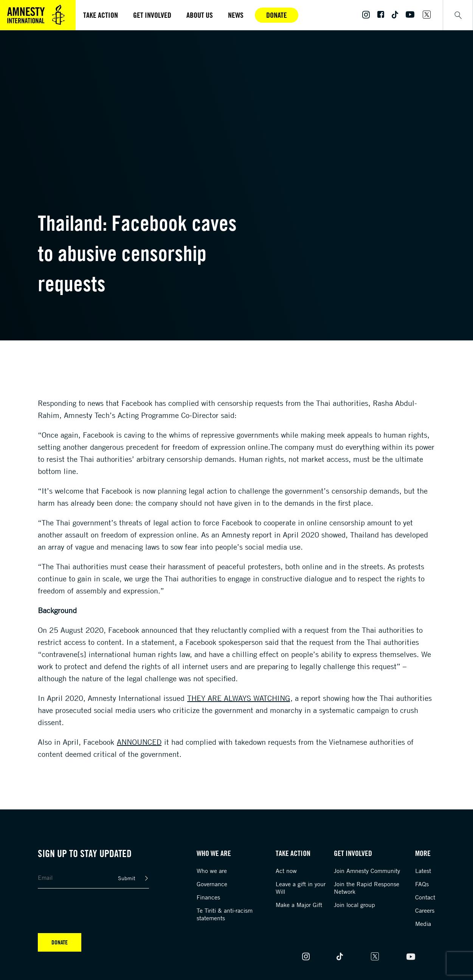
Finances (208, 897)
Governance (212, 884)
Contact (425, 897)
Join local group (354, 905)
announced (139, 742)
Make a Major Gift (299, 905)
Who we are (212, 871)
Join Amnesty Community (367, 871)
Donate (277, 15)
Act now (286, 871)
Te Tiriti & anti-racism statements (225, 914)
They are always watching (239, 698)
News (236, 15)
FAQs (422, 884)
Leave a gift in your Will (301, 888)
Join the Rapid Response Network (367, 888)
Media (423, 924)
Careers (425, 910)
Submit (127, 878)
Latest (423, 871)
